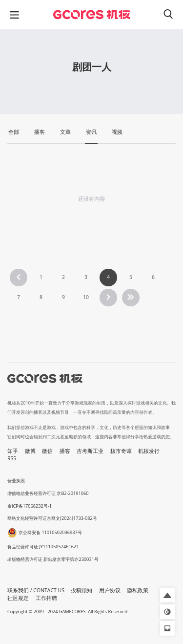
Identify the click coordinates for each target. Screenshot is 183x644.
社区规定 (18, 598)
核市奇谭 (121, 451)
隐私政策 (138, 590)
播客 (65, 451)
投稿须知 (81, 590)
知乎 (13, 451)
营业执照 (16, 481)
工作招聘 (46, 598)
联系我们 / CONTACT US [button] (36, 590)
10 (86, 297)
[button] (167, 595)
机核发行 (149, 451)
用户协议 (110, 590)
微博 (30, 451)
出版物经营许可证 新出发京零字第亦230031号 (53, 559)
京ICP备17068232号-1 (30, 506)
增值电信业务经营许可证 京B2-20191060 (48, 493)
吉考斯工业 (90, 451)
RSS (12, 458)
